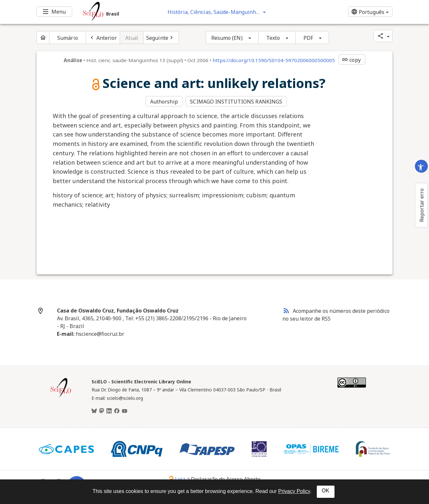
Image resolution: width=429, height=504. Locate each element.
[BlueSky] (94, 411)
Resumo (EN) (227, 38)
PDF (308, 38)
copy (351, 60)
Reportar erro (422, 205)
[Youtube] (125, 411)
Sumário (68, 38)
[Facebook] (117, 411)
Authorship (164, 102)
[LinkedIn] (109, 411)
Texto (273, 38)
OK (326, 491)
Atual (132, 38)
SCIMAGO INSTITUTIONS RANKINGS (236, 102)
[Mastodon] (102, 411)
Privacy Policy (294, 491)
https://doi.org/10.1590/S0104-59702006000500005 (274, 60)
